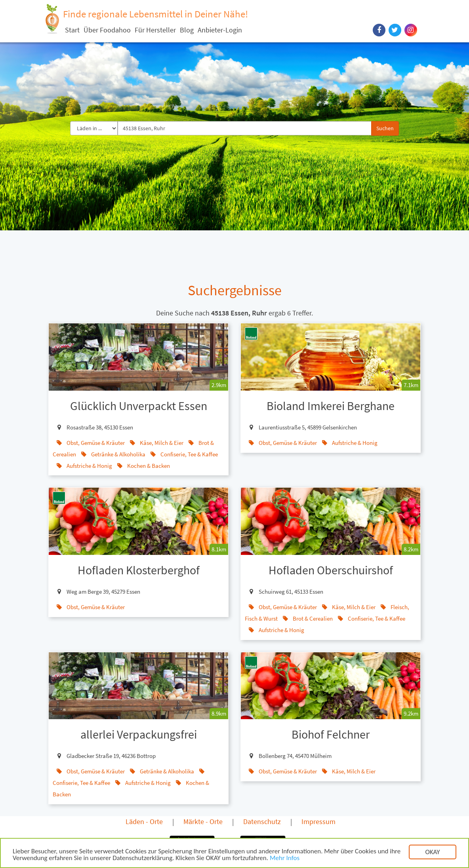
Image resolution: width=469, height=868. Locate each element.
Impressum (318, 821)
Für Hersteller (155, 30)
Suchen (385, 128)
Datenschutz (262, 821)
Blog (187, 30)
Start (72, 30)
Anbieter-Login (220, 30)
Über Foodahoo (107, 30)
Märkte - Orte (203, 821)
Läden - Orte (144, 821)
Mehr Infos (285, 859)
